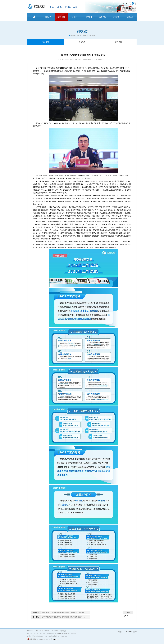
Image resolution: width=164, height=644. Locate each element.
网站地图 (30, 631)
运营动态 (118, 42)
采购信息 (102, 17)
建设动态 (82, 42)
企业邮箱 (47, 631)
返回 (128, 613)
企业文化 (75, 17)
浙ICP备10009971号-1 (63, 633)
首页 (79, 35)
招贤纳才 (130, 17)
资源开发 (116, 17)
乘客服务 (89, 17)
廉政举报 (38, 631)
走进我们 (48, 17)
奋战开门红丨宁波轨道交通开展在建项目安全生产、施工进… (64, 613)
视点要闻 (46, 42)
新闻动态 (61, 17)
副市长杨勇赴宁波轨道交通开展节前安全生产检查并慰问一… (64, 617)
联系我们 (55, 631)
